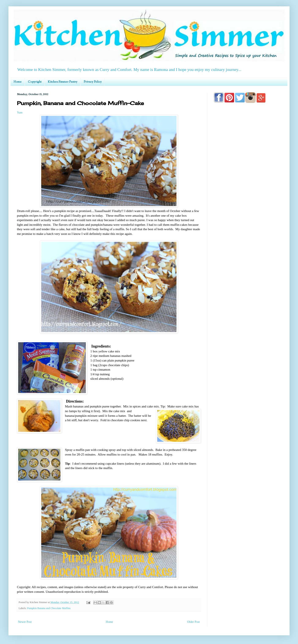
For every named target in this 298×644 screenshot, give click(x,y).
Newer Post (25, 622)
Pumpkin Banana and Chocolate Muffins (49, 608)
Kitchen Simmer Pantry (63, 82)
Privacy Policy (93, 82)
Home (18, 82)
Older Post (194, 622)
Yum (20, 113)
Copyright (35, 82)
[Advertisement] (247, 227)
